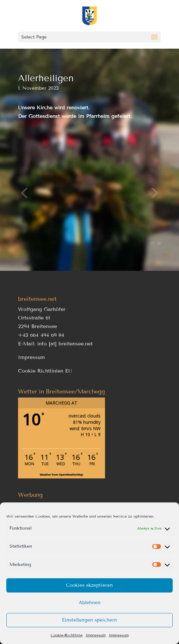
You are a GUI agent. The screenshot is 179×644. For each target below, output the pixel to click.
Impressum (96, 635)
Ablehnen (90, 603)
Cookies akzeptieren (90, 585)
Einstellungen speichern (90, 620)
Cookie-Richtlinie (67, 635)
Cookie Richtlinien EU (45, 371)
